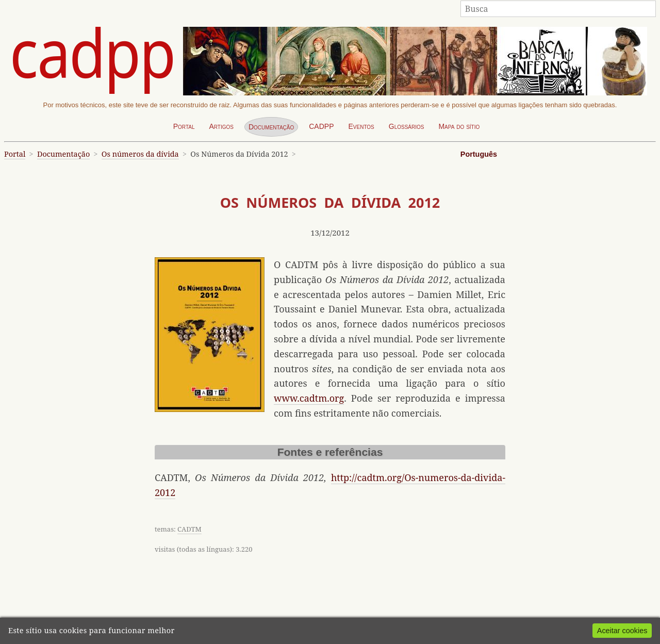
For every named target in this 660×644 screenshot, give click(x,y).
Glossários (407, 126)
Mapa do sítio (459, 126)
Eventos (361, 126)
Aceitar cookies (622, 631)
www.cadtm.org (309, 398)
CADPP (321, 126)
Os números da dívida (140, 154)
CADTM (189, 529)
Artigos (221, 126)
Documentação (271, 127)
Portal (184, 126)
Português (479, 154)
